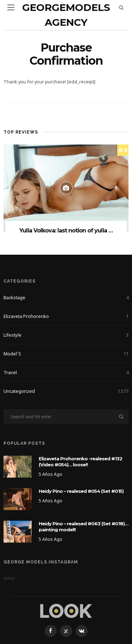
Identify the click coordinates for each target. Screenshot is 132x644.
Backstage (66, 297)
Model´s (66, 354)
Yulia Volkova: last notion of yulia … (66, 231)
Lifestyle (66, 335)
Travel (66, 372)
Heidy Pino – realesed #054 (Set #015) (81, 491)
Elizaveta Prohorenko (66, 316)
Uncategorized (66, 391)
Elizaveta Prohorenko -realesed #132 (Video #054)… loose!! (80, 462)
